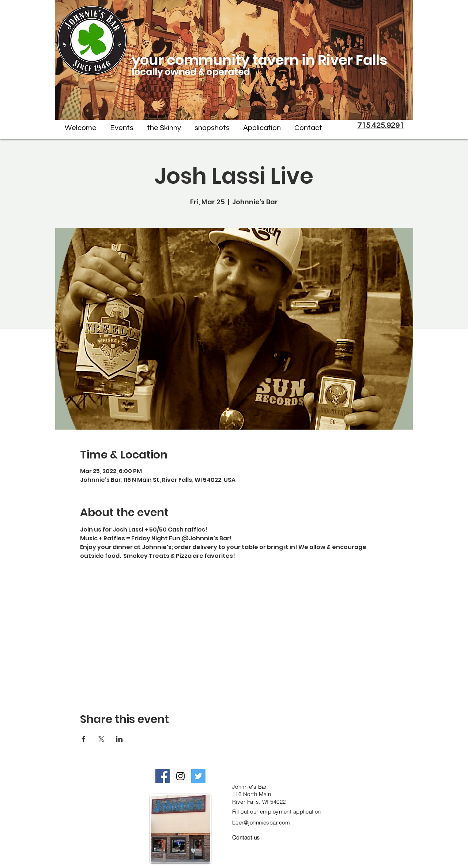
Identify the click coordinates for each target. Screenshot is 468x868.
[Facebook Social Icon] (163, 776)
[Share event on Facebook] (84, 739)
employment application (290, 812)
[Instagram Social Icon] (180, 776)
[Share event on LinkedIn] (119, 739)
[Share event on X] (101, 739)
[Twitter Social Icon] (198, 776)
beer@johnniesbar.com (261, 823)
